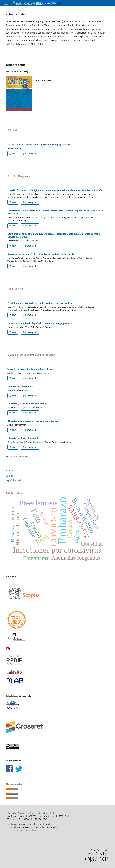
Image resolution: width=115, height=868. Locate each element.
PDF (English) (31, 154)
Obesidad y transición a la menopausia (27, 404)
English (10, 476)
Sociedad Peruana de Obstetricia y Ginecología (32, 813)
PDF (14, 154)
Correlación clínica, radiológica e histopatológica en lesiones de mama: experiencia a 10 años (56, 190)
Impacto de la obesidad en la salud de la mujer (32, 369)
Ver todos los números (17, 456)
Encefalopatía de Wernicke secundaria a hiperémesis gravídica (40, 303)
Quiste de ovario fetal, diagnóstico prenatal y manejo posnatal (40, 323)
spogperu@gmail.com (27, 830)
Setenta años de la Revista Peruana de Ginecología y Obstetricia (40, 144)
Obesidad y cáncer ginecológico (24, 438)
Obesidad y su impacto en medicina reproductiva (33, 421)
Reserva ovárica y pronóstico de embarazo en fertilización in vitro (41, 254)
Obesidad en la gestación (20, 386)
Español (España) (15, 480)
